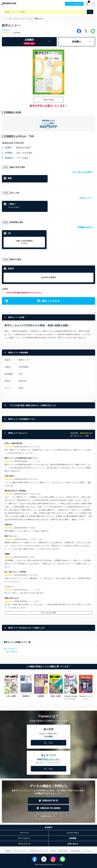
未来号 (11, 269)
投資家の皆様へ (76, 851)
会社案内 (53, 851)
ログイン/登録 (74, 4)
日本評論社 (6, 30)
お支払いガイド (87, 198)
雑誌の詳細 (48, 100)
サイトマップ (88, 851)
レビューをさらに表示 (48, 613)
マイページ (24, 833)
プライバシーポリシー (20, 851)
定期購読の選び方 (86, 227)
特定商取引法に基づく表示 (39, 851)
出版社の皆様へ (63, 851)
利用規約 (8, 851)
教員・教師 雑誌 (27, 19)
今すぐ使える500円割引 (84, 172)
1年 (9, 233)
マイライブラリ (73, 833)
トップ (4, 19)
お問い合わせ (73, 844)
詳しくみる (54, 743)
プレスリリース (24, 844)
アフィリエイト (24, 838)
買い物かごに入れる (32, 301)
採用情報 (73, 838)
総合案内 (48, 827)
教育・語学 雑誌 (14, 19)
